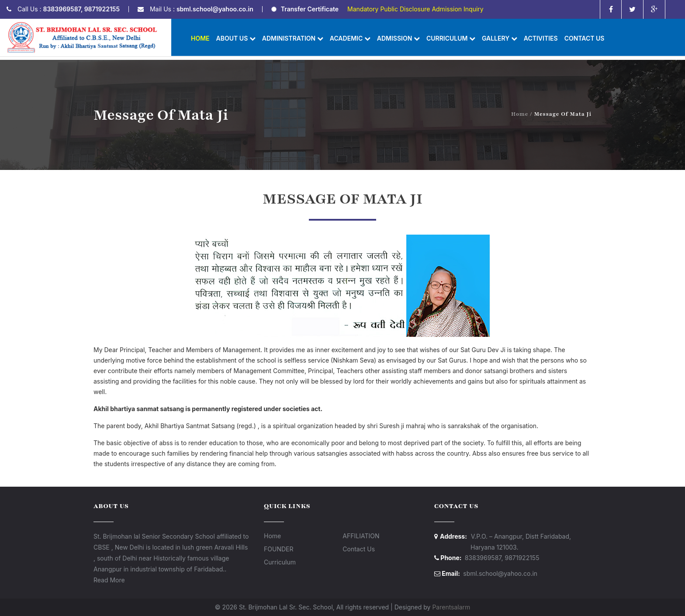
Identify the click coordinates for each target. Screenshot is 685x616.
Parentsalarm (451, 607)
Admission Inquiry (457, 9)
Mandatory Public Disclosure (389, 9)
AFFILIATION (361, 536)
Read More (109, 580)
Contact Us (585, 38)
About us (236, 38)
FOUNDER (278, 549)
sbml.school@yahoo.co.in (215, 9)
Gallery (500, 38)
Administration (293, 38)
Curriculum (451, 38)
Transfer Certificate (310, 9)
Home (200, 38)
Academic (350, 38)
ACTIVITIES (541, 38)
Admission (398, 38)
